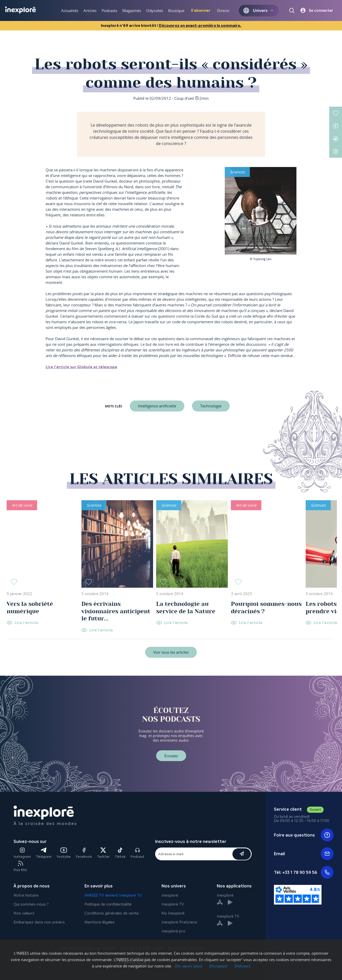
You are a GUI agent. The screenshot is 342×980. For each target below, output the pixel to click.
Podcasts (109, 10)
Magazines (132, 10)
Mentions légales (99, 922)
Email (304, 854)
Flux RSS (20, 866)
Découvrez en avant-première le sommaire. (200, 26)
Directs (223, 10)
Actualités (70, 10)
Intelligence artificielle (157, 406)
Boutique (176, 10)
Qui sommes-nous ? (31, 904)
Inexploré (170, 895)
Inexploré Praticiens (179, 922)
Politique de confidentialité (108, 904)
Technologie (211, 406)
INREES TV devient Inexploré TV (113, 895)
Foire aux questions (304, 835)
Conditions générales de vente (112, 913)
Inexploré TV (173, 904)
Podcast (137, 853)
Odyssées (155, 10)
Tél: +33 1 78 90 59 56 (304, 872)
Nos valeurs (24, 913)
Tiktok (120, 853)
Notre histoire (26, 895)
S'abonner (201, 10)
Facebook (84, 853)
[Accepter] (218, 966)
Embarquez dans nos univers (39, 922)
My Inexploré (173, 913)
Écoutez (171, 756)
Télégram (44, 853)
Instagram (22, 853)
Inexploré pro (173, 931)
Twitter (103, 853)
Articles (90, 10)
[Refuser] (242, 966)
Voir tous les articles (171, 652)
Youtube (64, 853)
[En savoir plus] (189, 966)
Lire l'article (26, 623)
